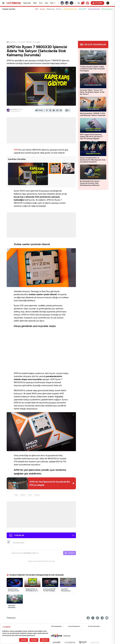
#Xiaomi (59, 9)
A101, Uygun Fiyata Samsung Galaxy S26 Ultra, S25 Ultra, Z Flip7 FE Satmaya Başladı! (91, 137)
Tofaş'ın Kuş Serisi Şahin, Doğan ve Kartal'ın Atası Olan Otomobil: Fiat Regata (92, 69)
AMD (16, 150)
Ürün (41, 3)
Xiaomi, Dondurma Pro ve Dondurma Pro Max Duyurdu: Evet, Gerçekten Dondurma (93, 160)
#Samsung (51, 9)
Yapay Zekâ (27, 3)
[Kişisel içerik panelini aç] (87, 3)
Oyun (46, 3)
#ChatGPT (83, 9)
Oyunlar (37, 496)
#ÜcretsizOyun (107, 9)
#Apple (43, 9)
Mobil (35, 3)
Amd (30, 496)
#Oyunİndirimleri (94, 9)
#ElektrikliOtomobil (70, 9)
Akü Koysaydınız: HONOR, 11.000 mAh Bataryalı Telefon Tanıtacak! (93, 114)
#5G (37, 9)
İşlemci (23, 496)
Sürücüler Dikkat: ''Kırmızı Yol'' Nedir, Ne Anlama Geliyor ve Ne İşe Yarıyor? (92, 92)
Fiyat (16, 496)
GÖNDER (69, 554)
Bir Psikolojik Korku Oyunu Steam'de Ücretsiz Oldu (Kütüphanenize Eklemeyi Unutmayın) (90, 183)
